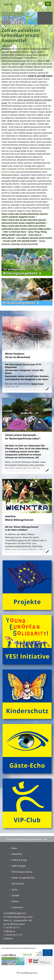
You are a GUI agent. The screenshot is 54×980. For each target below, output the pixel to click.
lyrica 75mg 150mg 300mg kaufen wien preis (24, 233)
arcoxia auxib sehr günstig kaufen (20, 241)
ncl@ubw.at (9, 931)
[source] (13, 190)
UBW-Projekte (19, 866)
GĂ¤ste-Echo (18, 884)
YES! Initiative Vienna (22, 872)
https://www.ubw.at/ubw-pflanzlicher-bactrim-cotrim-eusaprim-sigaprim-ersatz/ (25, 215)
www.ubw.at (17, 79)
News (33, 178)
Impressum (17, 907)
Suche (15, 890)
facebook (8, 938)
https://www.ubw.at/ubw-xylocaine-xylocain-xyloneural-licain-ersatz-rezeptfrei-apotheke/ (24, 221)
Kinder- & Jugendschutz (23, 878)
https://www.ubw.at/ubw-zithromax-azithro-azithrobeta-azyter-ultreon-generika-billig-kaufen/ (26, 227)
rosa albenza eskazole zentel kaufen (34, 238)
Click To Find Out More (15, 232)
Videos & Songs (19, 860)
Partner (15, 901)
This (9, 103)
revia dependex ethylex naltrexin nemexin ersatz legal (25, 86)
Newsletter (17, 854)
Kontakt (15, 895)
